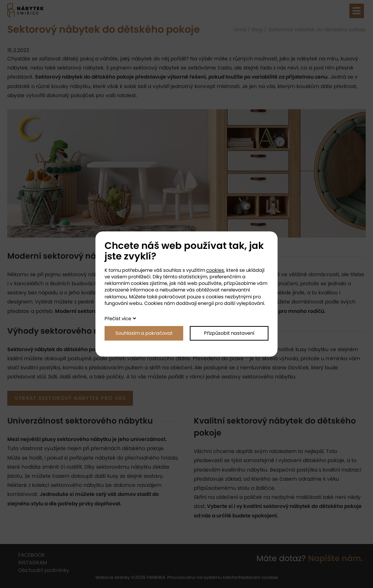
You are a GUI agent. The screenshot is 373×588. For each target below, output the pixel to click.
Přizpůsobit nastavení (229, 333)
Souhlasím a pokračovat (144, 333)
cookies (215, 270)
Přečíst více (118, 319)
